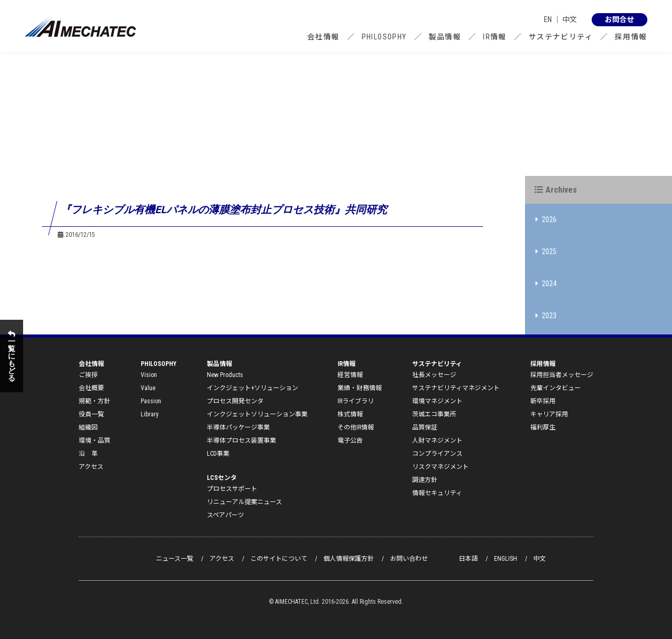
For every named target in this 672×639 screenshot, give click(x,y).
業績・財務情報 (360, 388)
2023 (546, 316)
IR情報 (495, 37)
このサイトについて (279, 559)
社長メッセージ (434, 375)
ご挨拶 (88, 375)
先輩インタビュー (555, 388)
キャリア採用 (549, 414)
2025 (546, 252)
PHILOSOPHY (384, 37)
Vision (149, 375)
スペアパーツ (225, 515)
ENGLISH (506, 559)
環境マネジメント (437, 401)
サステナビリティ (561, 37)
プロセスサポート (232, 489)
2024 (546, 284)
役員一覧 (91, 414)
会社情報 (323, 37)
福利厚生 (543, 427)
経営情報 (350, 375)
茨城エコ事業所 (434, 414)
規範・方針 (94, 401)
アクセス (91, 467)
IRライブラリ (356, 401)
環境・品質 (94, 441)
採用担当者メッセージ (562, 375)
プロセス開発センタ (235, 401)
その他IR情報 (356, 427)
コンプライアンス (437, 454)
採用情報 (631, 37)
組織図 (88, 427)
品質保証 (425, 427)
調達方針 (425, 480)
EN (548, 19)
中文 (570, 19)
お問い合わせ (409, 559)
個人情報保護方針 (349, 559)
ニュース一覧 (175, 559)
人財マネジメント (437, 441)
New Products (225, 375)
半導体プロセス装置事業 (241, 441)
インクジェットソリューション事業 (257, 414)
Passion (151, 401)
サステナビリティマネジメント (456, 388)
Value (148, 388)
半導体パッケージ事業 (238, 427)
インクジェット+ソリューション (253, 388)
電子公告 (350, 441)
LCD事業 (218, 454)
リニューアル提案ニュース (244, 502)
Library (150, 414)
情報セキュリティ (437, 493)
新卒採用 (543, 401)
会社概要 (91, 388)
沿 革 (88, 454)
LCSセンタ (222, 478)
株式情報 (350, 414)
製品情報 (445, 37)
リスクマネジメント (440, 467)
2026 (546, 219)
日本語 (468, 559)
